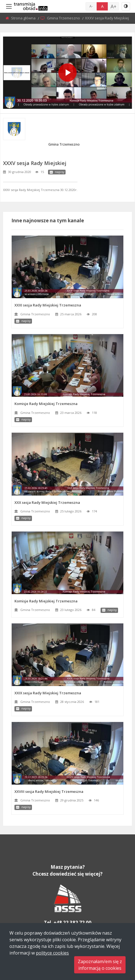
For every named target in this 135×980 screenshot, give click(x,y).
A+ (113, 6)
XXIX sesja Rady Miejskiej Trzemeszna (48, 693)
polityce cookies (52, 953)
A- (91, 6)
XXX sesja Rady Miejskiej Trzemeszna (47, 502)
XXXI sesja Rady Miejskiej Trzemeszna (48, 305)
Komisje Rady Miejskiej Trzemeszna (46, 404)
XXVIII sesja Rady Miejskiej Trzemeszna (49, 791)
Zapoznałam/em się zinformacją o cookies (100, 965)
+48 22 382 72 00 (72, 923)
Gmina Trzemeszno (64, 18)
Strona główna (24, 18)
